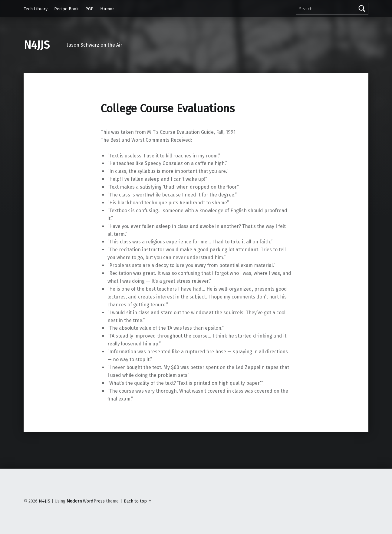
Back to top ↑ (138, 501)
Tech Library (36, 9)
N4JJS (37, 45)
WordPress (94, 501)
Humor (107, 9)
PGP (89, 9)
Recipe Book (66, 9)
